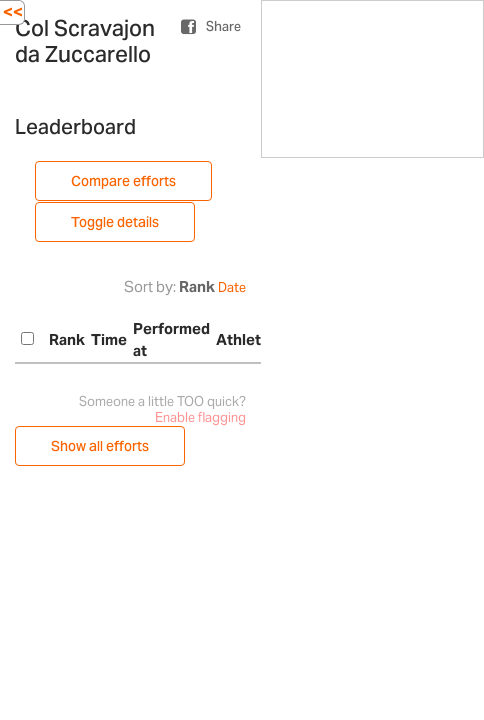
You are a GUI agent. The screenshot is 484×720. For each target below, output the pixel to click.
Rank (197, 286)
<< (13, 12)
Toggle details (115, 222)
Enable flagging (200, 417)
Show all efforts (100, 446)
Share (223, 26)
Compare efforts (123, 181)
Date (232, 287)
